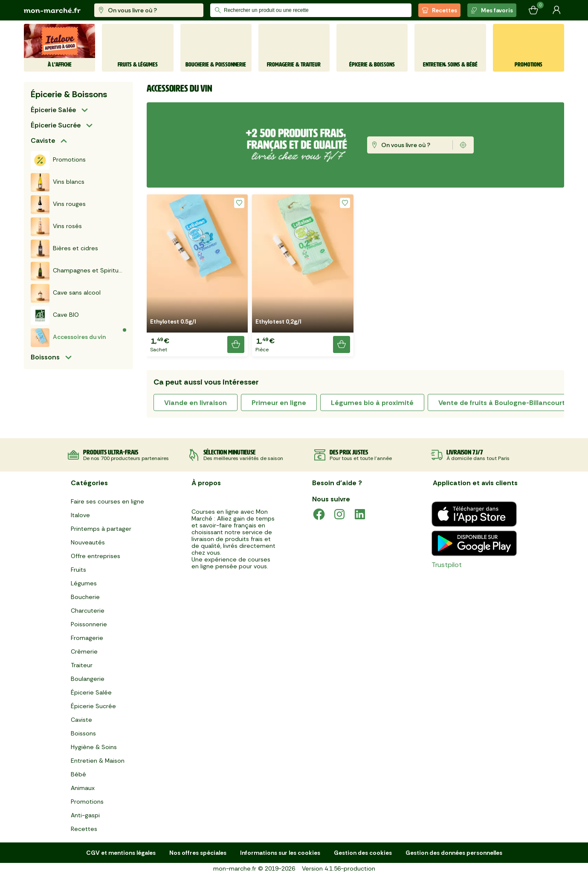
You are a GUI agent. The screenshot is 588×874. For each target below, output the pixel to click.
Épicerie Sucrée (56, 125)
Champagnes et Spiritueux (78, 271)
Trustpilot (447, 565)
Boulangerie (88, 679)
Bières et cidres (64, 249)
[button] (197, 275)
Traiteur (82, 665)
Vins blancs (58, 182)
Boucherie (85, 597)
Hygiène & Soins (94, 747)
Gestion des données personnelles (454, 853)
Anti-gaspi (85, 815)
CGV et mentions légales (121, 853)
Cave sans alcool (66, 293)
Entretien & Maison (98, 761)
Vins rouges (58, 205)
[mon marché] (52, 10)
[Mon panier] (533, 10)
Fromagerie (87, 638)
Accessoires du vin (68, 338)
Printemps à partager (101, 529)
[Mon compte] (556, 10)
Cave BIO (55, 315)
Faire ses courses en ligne (107, 501)
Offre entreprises (96, 556)
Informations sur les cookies (280, 853)
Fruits (78, 570)
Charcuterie (88, 611)
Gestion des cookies (363, 853)
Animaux (83, 788)
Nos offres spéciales (198, 853)
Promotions (58, 160)
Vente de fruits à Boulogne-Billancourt (502, 403)
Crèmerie (84, 651)
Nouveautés (88, 542)
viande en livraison (196, 403)
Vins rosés (56, 227)
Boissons (45, 357)
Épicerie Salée (53, 110)
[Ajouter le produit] (236, 344)
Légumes (84, 583)
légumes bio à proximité (372, 403)
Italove (80, 515)
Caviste (43, 140)
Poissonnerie (89, 624)
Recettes (439, 10)
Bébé (78, 774)
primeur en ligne (279, 403)
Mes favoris (492, 10)
